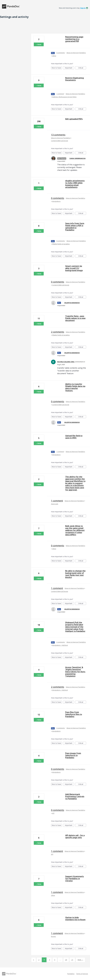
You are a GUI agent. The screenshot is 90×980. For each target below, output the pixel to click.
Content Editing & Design (60, 141)
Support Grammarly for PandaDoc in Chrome (74, 879)
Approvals (55, 504)
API (53, 813)
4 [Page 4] (49, 960)
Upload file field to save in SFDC (74, 437)
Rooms (53, 936)
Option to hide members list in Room (75, 919)
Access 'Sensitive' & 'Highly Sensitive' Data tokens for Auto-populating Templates (75, 672)
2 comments (58, 332)
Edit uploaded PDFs (74, 119)
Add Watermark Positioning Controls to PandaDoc (75, 796)
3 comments (61, 728)
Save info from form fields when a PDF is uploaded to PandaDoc (75, 227)
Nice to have (57, 68)
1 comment (60, 94)
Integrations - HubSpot (60, 645)
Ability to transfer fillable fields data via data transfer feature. (75, 387)
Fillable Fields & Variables (61, 244)
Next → (80, 960)
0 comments (61, 53)
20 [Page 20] (66, 960)
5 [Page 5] (55, 960)
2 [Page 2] (39, 960)
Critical (82, 68)
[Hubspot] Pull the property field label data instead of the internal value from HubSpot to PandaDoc (75, 627)
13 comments (58, 135)
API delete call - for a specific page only (75, 836)
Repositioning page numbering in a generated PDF (74, 39)
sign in (83, 8)
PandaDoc (71, 974)
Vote (39, 44)
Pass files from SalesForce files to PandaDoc (74, 714)
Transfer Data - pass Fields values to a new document (75, 318)
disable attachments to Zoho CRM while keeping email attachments (75, 184)
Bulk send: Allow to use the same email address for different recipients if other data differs (75, 530)
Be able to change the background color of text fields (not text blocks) (75, 574)
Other (54, 56)
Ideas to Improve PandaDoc (76, 53)
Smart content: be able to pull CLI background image (74, 268)
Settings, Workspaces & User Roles (64, 97)
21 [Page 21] (72, 960)
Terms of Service (82, 974)
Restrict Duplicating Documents (75, 79)
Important (69, 68)
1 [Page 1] (34, 960)
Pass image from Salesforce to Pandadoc (73, 755)
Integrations (56, 201)
